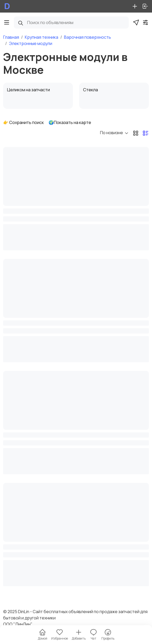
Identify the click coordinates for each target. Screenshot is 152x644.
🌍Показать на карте (70, 122)
